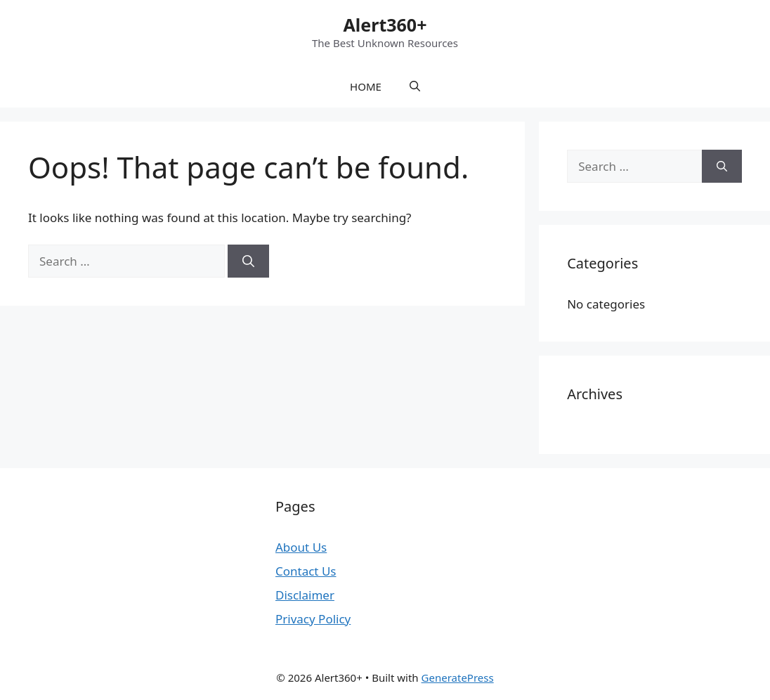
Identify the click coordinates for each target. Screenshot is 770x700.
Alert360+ (385, 25)
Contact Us (306, 571)
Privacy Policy (313, 619)
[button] (415, 86)
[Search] (248, 261)
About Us (301, 547)
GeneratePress (458, 678)
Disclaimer (305, 595)
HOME (366, 86)
